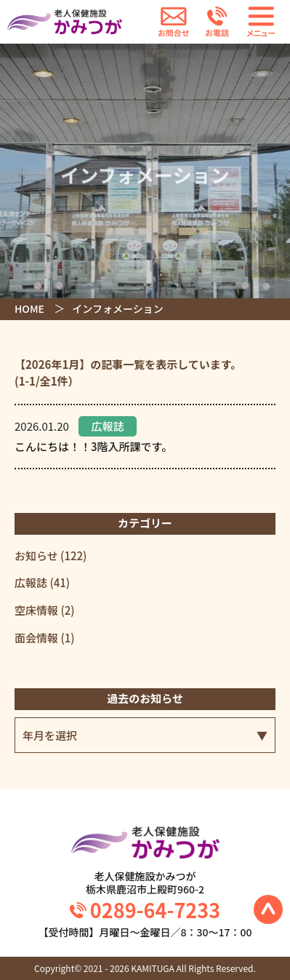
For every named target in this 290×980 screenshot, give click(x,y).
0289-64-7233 (155, 910)
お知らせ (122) (51, 555)
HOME (29, 308)
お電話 (217, 22)
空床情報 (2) (45, 610)
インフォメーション (117, 308)
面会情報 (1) (45, 638)
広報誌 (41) (42, 582)
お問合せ (174, 22)
